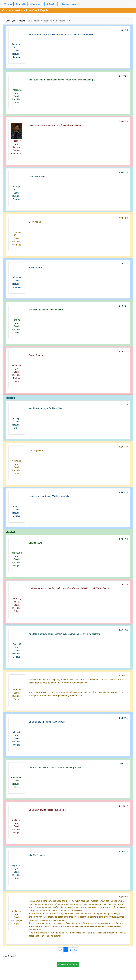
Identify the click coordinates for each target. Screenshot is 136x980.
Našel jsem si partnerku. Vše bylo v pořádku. (50, 496)
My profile (20, 4)
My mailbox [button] (35, 4)
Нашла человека (37, 176)
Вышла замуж (36, 543)
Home (8, 4)
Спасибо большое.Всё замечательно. (48, 722)
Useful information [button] (68, 4)
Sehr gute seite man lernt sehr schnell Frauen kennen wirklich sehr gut (62, 80)
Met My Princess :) (38, 855)
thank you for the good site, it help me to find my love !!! (55, 767)
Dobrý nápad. (35, 222)
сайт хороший (36, 451)
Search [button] (50, 4)
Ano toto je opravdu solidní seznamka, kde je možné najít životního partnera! (65, 634)
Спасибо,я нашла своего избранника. (48, 810)
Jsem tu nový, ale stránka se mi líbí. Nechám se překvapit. (56, 125)
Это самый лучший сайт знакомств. (47, 310)
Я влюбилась (36, 267)
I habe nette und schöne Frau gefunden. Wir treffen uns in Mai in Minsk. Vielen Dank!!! (69, 588)
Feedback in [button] (62, 21)
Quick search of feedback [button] (40, 21)
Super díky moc (36, 355)
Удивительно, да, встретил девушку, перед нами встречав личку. (61, 34)
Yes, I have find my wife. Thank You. (46, 408)
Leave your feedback (16, 21)
